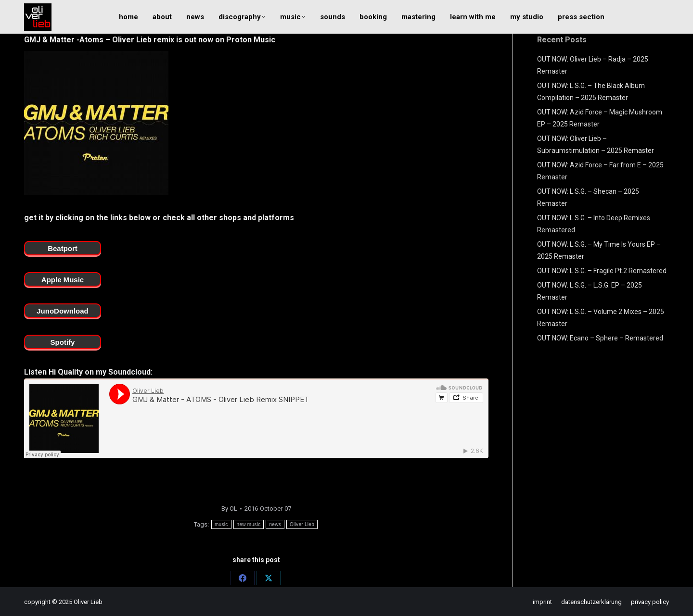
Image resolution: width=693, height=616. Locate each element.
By (229, 509)
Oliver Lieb (302, 524)
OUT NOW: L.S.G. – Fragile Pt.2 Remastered (602, 271)
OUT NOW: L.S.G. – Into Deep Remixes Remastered (594, 224)
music (221, 524)
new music (249, 524)
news (275, 524)
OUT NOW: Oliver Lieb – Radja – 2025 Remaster (593, 65)
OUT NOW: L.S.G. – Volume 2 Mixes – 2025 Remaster (601, 318)
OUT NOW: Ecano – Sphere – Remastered (600, 338)
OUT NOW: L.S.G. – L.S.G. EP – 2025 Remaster (590, 291)
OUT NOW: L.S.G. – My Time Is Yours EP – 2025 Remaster (599, 250)
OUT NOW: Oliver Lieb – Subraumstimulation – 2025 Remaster (596, 145)
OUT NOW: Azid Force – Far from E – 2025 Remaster (600, 171)
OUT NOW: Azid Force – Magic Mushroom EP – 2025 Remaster (600, 118)
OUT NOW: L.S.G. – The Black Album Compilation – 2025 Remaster (591, 92)
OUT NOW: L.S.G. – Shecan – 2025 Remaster (588, 197)
